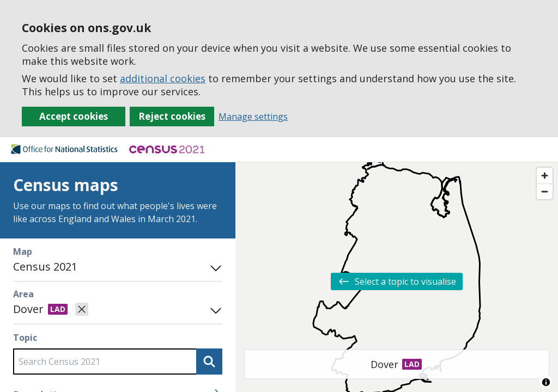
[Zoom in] (545, 176)
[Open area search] (214, 309)
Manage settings (253, 117)
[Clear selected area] (82, 309)
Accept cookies (74, 116)
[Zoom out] (545, 191)
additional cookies (163, 78)
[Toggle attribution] (546, 382)
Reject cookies (172, 116)
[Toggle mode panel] (214, 267)
